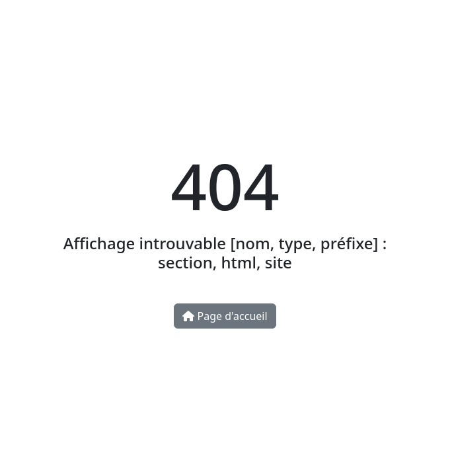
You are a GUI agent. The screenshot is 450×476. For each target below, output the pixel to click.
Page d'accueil (225, 316)
